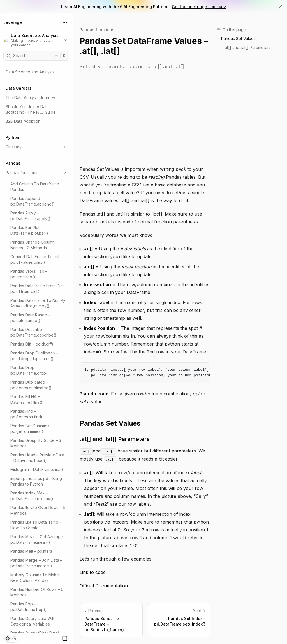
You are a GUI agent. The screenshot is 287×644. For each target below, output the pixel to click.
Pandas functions (36, 173)
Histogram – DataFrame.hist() (37, 469)
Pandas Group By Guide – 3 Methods (36, 443)
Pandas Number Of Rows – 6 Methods (37, 592)
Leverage (13, 22)
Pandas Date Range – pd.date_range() (30, 318)
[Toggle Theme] (11, 638)
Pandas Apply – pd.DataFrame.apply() (30, 216)
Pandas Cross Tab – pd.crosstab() (29, 274)
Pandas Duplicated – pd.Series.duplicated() (31, 385)
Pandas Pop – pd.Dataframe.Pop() (29, 607)
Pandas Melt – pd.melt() (32, 551)
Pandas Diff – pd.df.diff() (33, 344)
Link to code (93, 572)
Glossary (36, 147)
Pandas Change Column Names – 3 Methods (33, 245)
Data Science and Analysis (30, 72)
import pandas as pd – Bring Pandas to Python (36, 481)
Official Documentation (104, 586)
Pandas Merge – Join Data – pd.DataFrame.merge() (36, 563)
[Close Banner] (280, 7)
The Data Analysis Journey (30, 98)
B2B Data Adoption (23, 121)
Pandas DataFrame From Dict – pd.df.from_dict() (39, 289)
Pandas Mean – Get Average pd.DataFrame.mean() (37, 539)
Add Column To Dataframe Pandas (35, 187)
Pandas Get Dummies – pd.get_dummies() (31, 429)
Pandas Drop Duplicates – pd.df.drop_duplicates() (34, 356)
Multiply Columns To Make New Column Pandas (35, 577)
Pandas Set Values (110, 423)
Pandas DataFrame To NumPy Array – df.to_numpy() (38, 303)
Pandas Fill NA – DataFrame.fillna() (26, 399)
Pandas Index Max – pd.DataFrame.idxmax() (32, 496)
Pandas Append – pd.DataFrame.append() (33, 201)
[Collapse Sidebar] (65, 638)
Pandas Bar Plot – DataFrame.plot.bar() (29, 230)
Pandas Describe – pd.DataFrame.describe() (33, 332)
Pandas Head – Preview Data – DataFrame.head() (37, 458)
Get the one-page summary (199, 7)
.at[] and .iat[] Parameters (115, 439)
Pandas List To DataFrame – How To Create (36, 525)
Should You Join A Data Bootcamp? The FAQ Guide (31, 109)
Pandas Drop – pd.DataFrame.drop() (30, 370)
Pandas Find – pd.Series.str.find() (27, 414)
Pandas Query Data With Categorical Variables (33, 621)
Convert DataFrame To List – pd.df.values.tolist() (36, 259)
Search (37, 56)
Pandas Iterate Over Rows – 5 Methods (38, 510)
